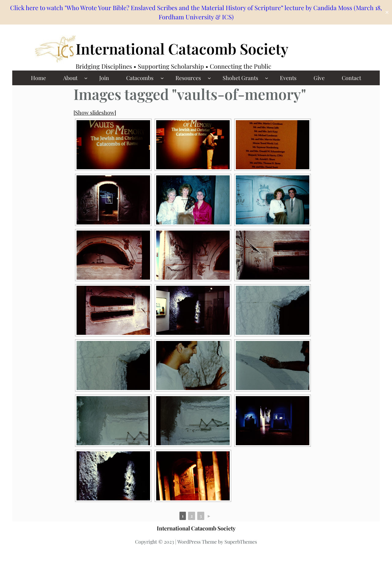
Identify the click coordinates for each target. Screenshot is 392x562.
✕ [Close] (387, 12)
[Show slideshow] (95, 113)
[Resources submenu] (209, 78)
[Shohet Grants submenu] (267, 78)
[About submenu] (86, 78)
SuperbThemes (241, 542)
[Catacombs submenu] (162, 78)
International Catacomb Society (182, 48)
